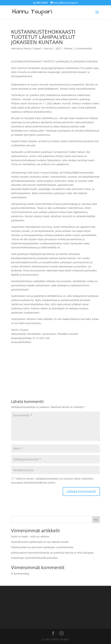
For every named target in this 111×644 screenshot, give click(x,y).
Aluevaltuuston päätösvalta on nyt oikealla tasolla (40, 542)
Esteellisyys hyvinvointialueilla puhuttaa (34, 558)
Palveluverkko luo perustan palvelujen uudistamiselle (42, 547)
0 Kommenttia (84, 48)
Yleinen (68, 48)
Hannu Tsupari (32, 48)
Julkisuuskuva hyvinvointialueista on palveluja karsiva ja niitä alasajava (52, 553)
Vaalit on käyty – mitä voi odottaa (30, 536)
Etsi (96, 520)
